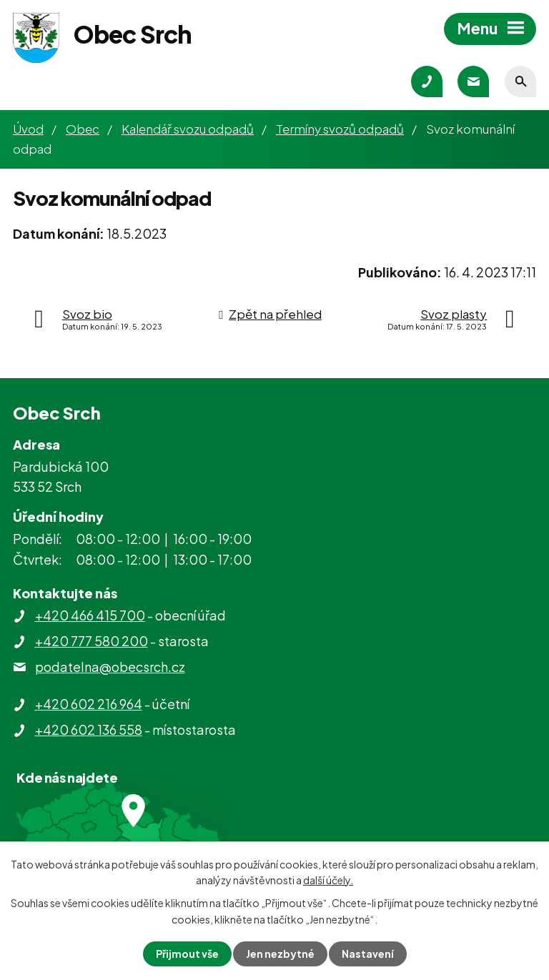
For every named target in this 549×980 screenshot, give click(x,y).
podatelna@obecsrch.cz (110, 667)
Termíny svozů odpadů (340, 129)
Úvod (28, 129)
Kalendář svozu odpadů (188, 129)
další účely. (328, 880)
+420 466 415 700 (90, 615)
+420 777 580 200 (91, 641)
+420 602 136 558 (89, 729)
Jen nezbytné (280, 954)
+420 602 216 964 (89, 704)
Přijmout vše (187, 954)
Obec (83, 129)
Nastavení (368, 954)
